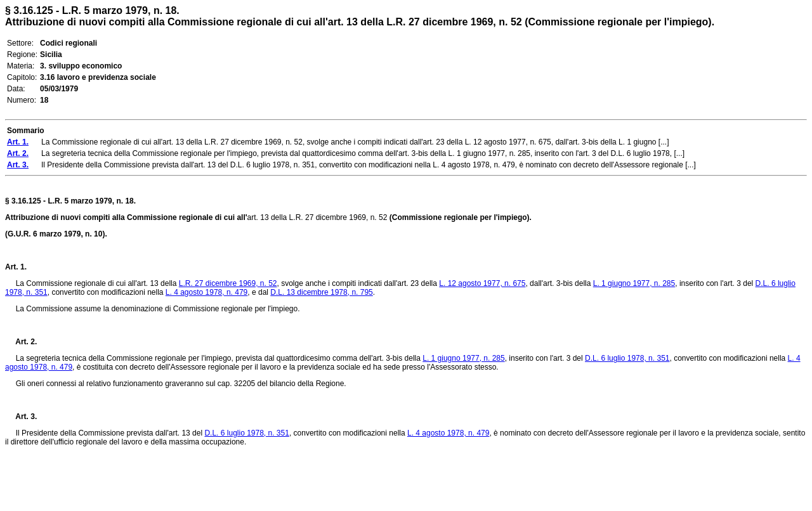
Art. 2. (21, 342)
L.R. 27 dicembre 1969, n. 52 (228, 283)
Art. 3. (21, 417)
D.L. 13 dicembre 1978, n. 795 (321, 292)
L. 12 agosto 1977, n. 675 (482, 283)
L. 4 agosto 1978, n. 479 (206, 292)
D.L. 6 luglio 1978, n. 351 (627, 358)
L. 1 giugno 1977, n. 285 (634, 283)
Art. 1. (16, 267)
